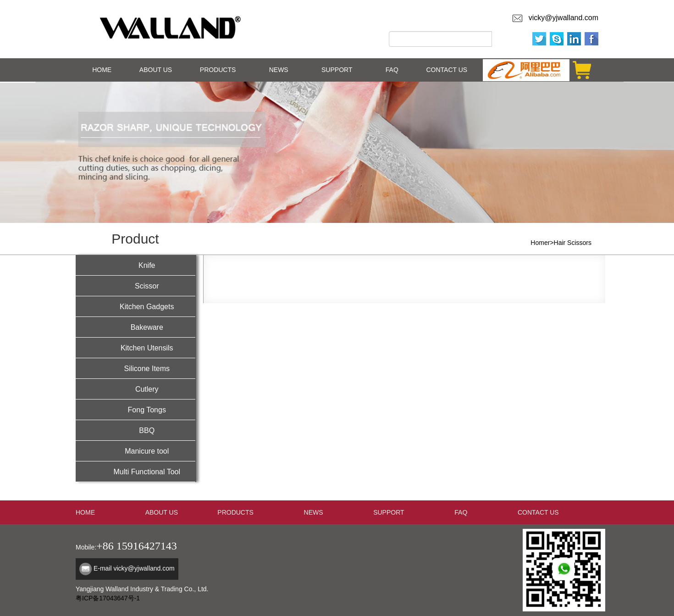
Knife (135, 264)
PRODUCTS (218, 70)
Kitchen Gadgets (135, 306)
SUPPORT (337, 70)
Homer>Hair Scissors (561, 243)
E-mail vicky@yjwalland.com (134, 568)
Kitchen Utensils (135, 347)
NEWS (279, 70)
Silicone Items (135, 368)
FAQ (392, 70)
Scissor (135, 285)
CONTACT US (447, 70)
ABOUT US (156, 70)
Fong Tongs (135, 409)
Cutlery (135, 388)
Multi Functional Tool (135, 471)
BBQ (135, 430)
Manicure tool (135, 450)
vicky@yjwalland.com (561, 18)
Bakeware (135, 326)
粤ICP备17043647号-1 (108, 598)
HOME (102, 70)
